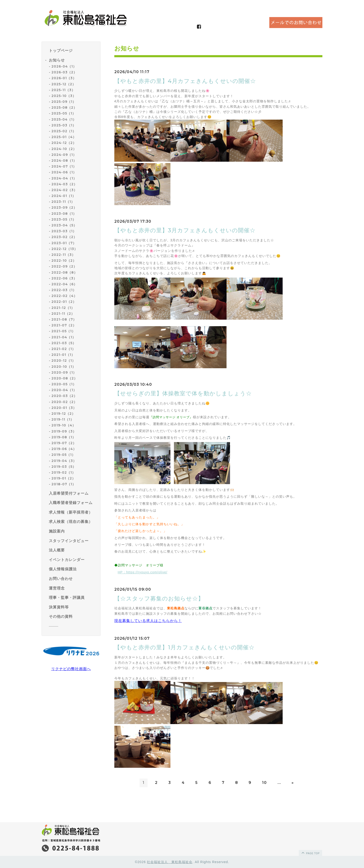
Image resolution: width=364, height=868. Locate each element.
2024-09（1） (64, 155)
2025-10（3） (64, 96)
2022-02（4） (64, 296)
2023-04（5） (64, 225)
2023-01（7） (64, 243)
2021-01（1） (63, 355)
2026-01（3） (64, 78)
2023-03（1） (64, 231)
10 (264, 783)
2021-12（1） (63, 308)
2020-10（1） (64, 367)
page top (310, 853)
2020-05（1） (64, 384)
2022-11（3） (63, 255)
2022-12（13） (65, 249)
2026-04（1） (64, 66)
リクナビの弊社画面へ (71, 669)
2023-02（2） (64, 237)
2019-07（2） (64, 443)
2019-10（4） (64, 425)
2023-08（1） (64, 214)
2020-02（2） (64, 402)
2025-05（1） (64, 113)
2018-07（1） (64, 484)
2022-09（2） (64, 266)
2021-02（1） (63, 349)
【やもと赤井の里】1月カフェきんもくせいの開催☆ (184, 647)
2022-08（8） (64, 272)
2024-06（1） (64, 172)
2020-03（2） (64, 396)
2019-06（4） (64, 449)
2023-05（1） (64, 219)
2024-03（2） (64, 184)
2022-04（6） (64, 284)
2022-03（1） (64, 290)
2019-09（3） (64, 431)
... (279, 783)
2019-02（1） (63, 472)
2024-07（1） (64, 166)
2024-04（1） (64, 178)
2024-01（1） (64, 196)
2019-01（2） (63, 478)
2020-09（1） (64, 372)
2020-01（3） (64, 408)
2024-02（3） (64, 190)
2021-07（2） (64, 325)
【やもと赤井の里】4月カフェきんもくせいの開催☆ (185, 81)
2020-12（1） (63, 361)
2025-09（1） (64, 102)
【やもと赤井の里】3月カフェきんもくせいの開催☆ (185, 230)
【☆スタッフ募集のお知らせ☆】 (159, 598)
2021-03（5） (64, 343)
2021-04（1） (64, 337)
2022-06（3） (64, 278)
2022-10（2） (64, 261)
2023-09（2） (64, 207)
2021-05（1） (63, 331)
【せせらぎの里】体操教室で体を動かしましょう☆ (183, 393)
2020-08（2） (64, 378)
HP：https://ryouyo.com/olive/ (143, 572)
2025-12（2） (64, 84)
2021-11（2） (63, 314)
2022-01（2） (64, 302)
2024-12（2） (64, 143)
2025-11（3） (63, 90)
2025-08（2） (64, 107)
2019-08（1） (64, 437)
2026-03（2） (64, 72)
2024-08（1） (64, 161)
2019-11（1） (63, 419)
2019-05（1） (63, 455)
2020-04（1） (64, 390)
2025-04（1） (64, 119)
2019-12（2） (63, 414)
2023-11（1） (63, 202)
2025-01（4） (64, 137)
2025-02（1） (64, 131)
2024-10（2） (64, 149)
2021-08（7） (64, 319)
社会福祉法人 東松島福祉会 (170, 862)
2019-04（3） (64, 461)
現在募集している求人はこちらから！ (148, 621)
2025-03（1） (64, 125)
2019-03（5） (64, 467)
